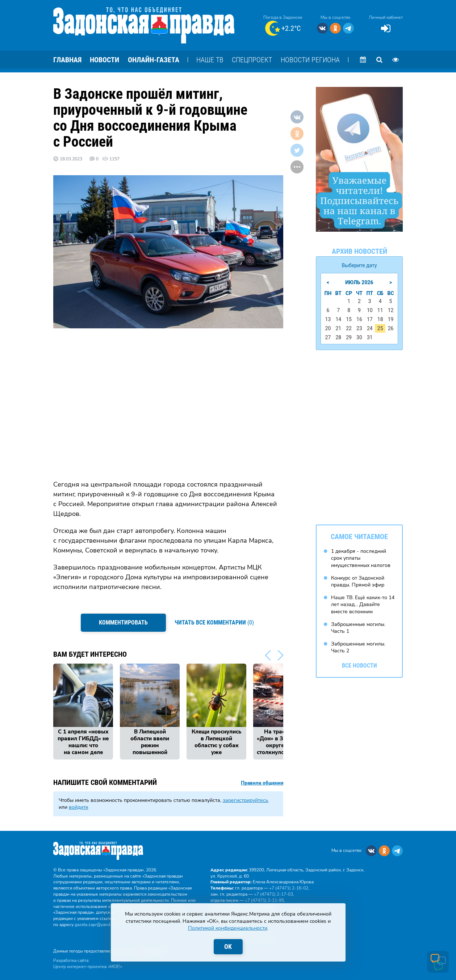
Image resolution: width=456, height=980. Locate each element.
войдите (79, 807)
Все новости (359, 665)
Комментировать (123, 623)
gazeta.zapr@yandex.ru (97, 924)
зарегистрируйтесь (246, 800)
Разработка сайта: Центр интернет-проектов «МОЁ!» (88, 963)
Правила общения (262, 783)
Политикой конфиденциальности (228, 928)
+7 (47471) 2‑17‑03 (273, 893)
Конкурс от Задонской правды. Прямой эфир (358, 581)
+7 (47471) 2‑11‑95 (264, 900)
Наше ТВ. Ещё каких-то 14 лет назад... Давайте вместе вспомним (363, 604)
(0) (215, 622)
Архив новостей (359, 251)
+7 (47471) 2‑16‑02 (289, 888)
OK (228, 947)
